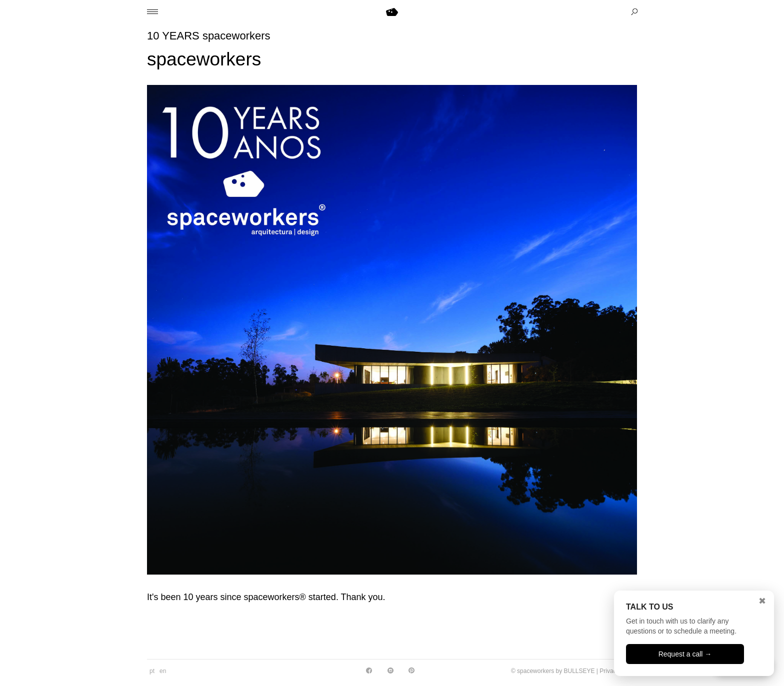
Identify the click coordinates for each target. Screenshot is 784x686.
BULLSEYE (579, 671)
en (163, 671)
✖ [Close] (762, 601)
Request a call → (685, 654)
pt (152, 671)
